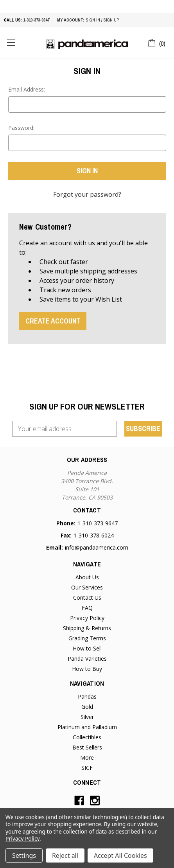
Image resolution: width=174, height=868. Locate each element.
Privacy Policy (87, 618)
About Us (87, 577)
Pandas (87, 696)
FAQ (87, 608)
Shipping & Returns (87, 628)
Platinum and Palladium (87, 727)
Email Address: (27, 89)
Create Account (53, 321)
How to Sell (87, 648)
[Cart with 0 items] (157, 42)
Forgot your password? (87, 194)
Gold (87, 707)
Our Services (87, 587)
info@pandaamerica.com (97, 547)
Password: (21, 128)
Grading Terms (87, 638)
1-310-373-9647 (36, 20)
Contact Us (87, 598)
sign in (93, 20)
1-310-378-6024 (94, 535)
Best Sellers (87, 747)
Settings (24, 855)
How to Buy (87, 669)
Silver (87, 717)
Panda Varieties (87, 659)
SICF (87, 768)
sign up (111, 20)
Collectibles (87, 737)
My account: (71, 20)
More (87, 757)
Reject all (65, 855)
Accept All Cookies (120, 855)
